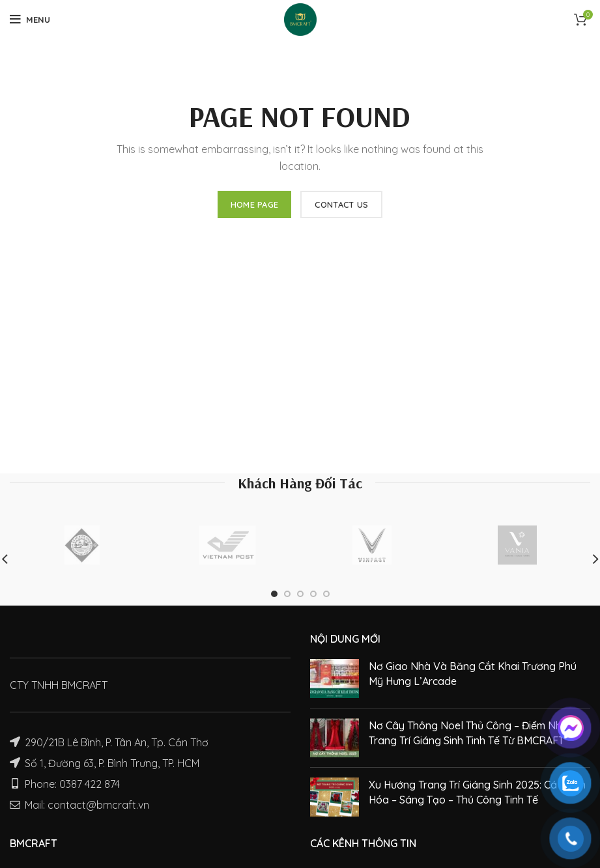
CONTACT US (341, 204)
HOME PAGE (255, 204)
